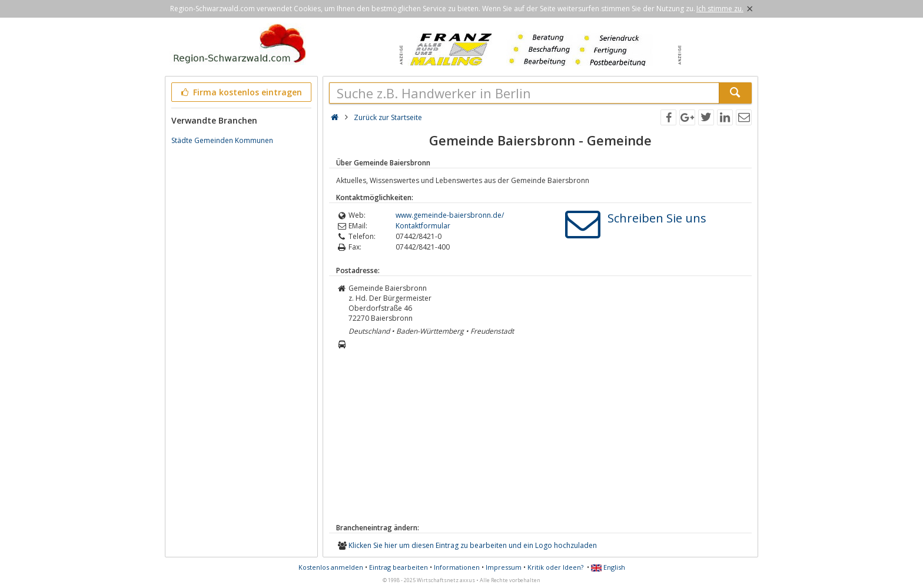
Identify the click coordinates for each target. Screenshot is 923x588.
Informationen (457, 567)
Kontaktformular (423, 226)
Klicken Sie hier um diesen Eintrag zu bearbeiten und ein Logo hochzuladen (473, 545)
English (608, 567)
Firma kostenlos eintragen (240, 92)
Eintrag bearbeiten (399, 567)
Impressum (504, 567)
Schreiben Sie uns (657, 218)
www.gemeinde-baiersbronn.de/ (450, 215)
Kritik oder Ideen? (555, 567)
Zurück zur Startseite (388, 117)
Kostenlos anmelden (331, 567)
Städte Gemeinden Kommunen (222, 140)
